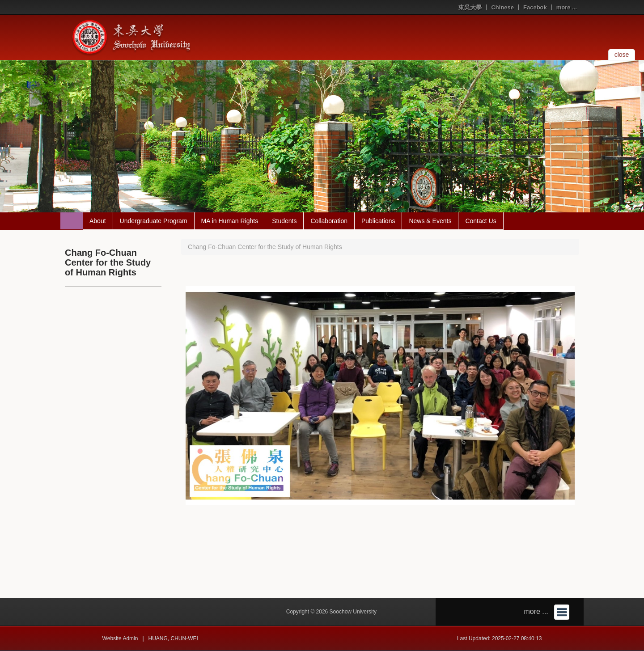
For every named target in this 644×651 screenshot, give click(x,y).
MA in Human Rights (230, 221)
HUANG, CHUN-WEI (173, 638)
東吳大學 (470, 7)
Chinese (502, 7)
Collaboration (329, 221)
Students (284, 221)
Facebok (535, 7)
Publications (378, 221)
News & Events (430, 221)
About (98, 221)
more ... (567, 7)
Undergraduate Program (154, 221)
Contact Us (481, 221)
